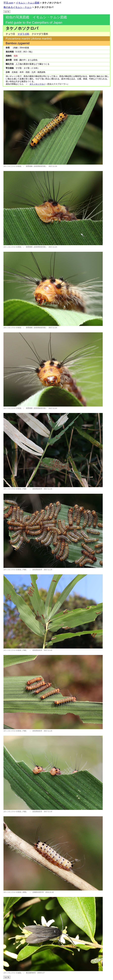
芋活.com (8, 3)
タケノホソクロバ (37, 84)
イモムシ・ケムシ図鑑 (28, 3)
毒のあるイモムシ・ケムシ (18, 7)
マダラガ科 (23, 34)
